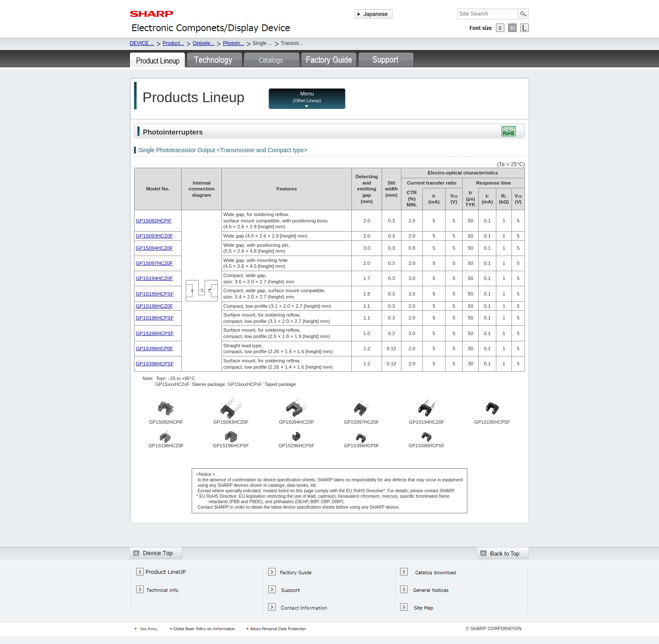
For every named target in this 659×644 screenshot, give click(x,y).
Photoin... (233, 43)
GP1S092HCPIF (154, 220)
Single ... (262, 43)
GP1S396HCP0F (154, 348)
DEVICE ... (142, 43)
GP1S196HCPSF (155, 318)
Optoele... (203, 43)
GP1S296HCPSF (155, 333)
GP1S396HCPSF (155, 363)
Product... (173, 43)
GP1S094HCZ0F (154, 248)
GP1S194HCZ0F (154, 278)
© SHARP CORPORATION (494, 628)
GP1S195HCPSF (155, 294)
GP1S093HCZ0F (154, 236)
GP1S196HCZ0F (154, 306)
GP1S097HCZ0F (154, 263)
